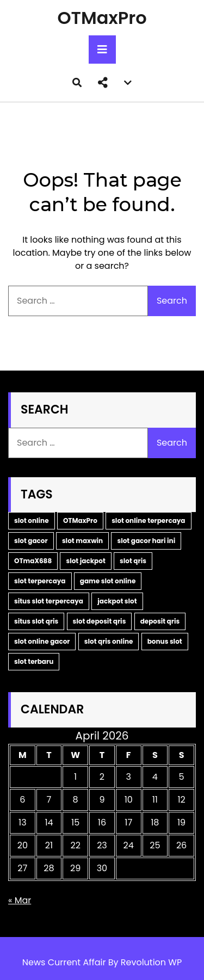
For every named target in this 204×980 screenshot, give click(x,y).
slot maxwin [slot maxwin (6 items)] (82, 541)
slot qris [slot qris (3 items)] (133, 561)
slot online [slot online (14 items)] (32, 520)
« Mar (20, 900)
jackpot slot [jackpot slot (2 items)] (117, 601)
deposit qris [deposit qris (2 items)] (160, 621)
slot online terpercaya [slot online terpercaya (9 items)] (148, 520)
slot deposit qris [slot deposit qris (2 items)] (100, 621)
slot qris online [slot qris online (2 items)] (109, 641)
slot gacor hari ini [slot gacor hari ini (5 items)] (146, 541)
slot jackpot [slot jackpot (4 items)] (85, 561)
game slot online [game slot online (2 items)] (108, 581)
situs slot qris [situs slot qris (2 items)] (36, 621)
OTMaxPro (102, 18)
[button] (103, 83)
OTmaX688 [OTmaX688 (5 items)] (33, 561)
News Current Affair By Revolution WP (102, 962)
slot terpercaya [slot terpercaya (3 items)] (40, 581)
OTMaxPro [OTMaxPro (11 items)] (80, 520)
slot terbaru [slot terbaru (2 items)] (34, 661)
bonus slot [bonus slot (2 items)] (165, 641)
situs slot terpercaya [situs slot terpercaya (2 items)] (49, 601)
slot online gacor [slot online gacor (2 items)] (42, 641)
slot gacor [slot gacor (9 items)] (31, 541)
